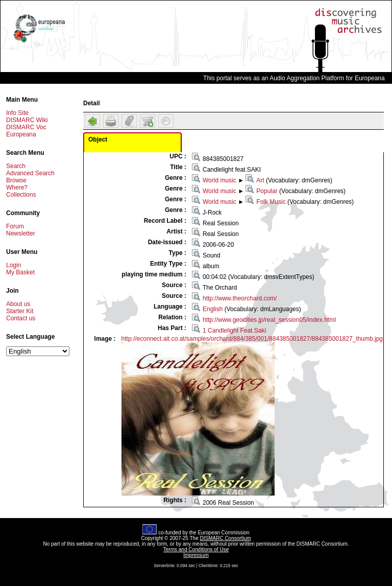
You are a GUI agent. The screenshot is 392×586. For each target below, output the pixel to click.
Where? (17, 187)
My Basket (20, 272)
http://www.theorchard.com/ (240, 298)
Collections (21, 195)
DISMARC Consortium (226, 538)
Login (14, 265)
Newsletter (21, 233)
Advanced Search (30, 173)
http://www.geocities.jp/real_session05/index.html (269, 320)
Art (260, 180)
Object (98, 139)
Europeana (21, 134)
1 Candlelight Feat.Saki (234, 331)
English (213, 309)
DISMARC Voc (26, 127)
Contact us (21, 318)
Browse (16, 180)
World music (219, 180)
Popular (267, 191)
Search (16, 166)
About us (18, 304)
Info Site (17, 113)
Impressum (196, 555)
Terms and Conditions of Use (196, 549)
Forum (15, 226)
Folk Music (271, 202)
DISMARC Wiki (27, 120)
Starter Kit (20, 311)
